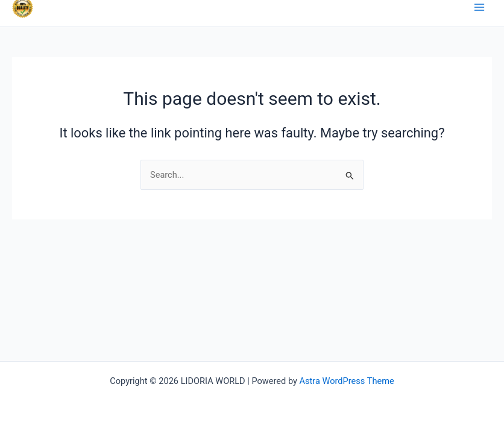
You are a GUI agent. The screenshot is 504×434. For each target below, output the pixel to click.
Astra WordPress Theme (347, 381)
